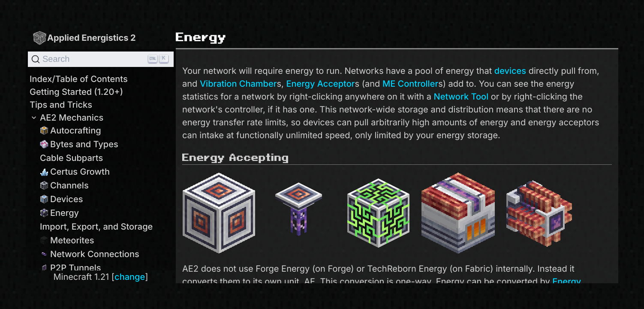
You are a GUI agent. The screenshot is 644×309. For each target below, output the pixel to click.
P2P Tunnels (71, 268)
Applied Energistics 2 (84, 38)
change (130, 277)
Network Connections (90, 254)
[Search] (101, 59)
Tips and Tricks (61, 105)
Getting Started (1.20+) (76, 92)
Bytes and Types (79, 144)
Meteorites (67, 240)
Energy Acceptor (320, 84)
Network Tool (461, 97)
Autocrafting (71, 130)
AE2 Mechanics (66, 118)
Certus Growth (75, 172)
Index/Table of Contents (79, 79)
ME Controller (410, 84)
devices (510, 71)
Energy (59, 213)
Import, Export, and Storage (96, 227)
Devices (61, 199)
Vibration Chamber (238, 84)
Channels (64, 185)
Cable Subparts (71, 158)
